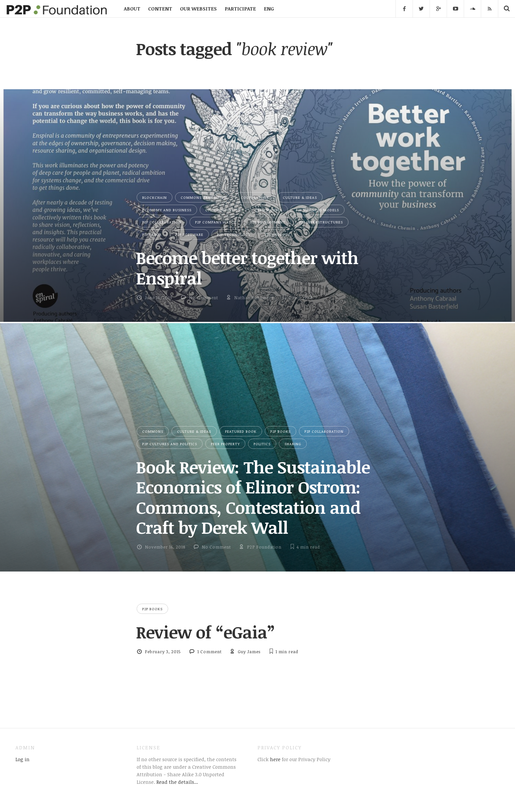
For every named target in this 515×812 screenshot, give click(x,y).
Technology (277, 234)
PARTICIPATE (240, 9)
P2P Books (280, 431)
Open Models (269, 210)
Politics (262, 444)
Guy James (249, 652)
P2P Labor (152, 234)
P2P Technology (234, 234)
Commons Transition (204, 197)
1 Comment (210, 652)
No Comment (203, 298)
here (275, 759)
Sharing (293, 444)
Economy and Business (167, 210)
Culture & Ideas (300, 197)
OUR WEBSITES (198, 9)
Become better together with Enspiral (247, 268)
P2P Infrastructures (321, 222)
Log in (22, 759)
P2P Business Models (317, 210)
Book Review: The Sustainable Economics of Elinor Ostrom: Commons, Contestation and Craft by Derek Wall (253, 497)
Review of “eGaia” (205, 632)
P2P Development (268, 222)
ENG (269, 9)
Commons (153, 431)
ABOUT (132, 9)
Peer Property (225, 444)
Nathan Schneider (254, 298)
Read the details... (177, 782)
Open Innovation (223, 210)
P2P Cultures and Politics (170, 444)
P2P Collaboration (162, 222)
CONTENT (160, 9)
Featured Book (241, 431)
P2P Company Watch (216, 222)
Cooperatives (255, 197)
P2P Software (189, 234)
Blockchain (155, 197)
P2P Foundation (264, 547)
